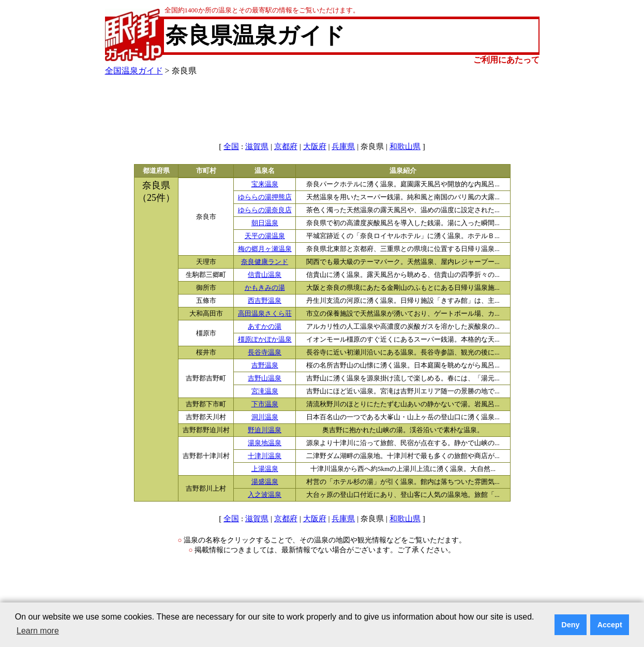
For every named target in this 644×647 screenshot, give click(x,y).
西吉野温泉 (265, 301)
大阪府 (315, 146)
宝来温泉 (265, 184)
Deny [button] (570, 625)
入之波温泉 (265, 495)
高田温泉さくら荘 (265, 314)
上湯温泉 (265, 469)
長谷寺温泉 (265, 352)
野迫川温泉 (265, 430)
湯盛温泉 (265, 482)
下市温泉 (265, 404)
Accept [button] (610, 625)
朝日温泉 (265, 223)
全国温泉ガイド (134, 71)
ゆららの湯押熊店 (265, 197)
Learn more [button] (38, 631)
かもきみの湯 (265, 288)
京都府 (286, 146)
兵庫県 (343, 146)
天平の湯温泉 (265, 236)
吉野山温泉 (265, 378)
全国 (231, 146)
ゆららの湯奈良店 (265, 210)
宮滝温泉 (265, 391)
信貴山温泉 (265, 275)
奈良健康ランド (265, 262)
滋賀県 (257, 146)
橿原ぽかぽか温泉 (265, 340)
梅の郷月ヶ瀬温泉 (265, 249)
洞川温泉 (265, 417)
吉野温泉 (265, 365)
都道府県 (156, 171)
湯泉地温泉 (265, 443)
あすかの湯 (265, 327)
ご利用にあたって (506, 60)
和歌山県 (405, 146)
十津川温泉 (265, 456)
